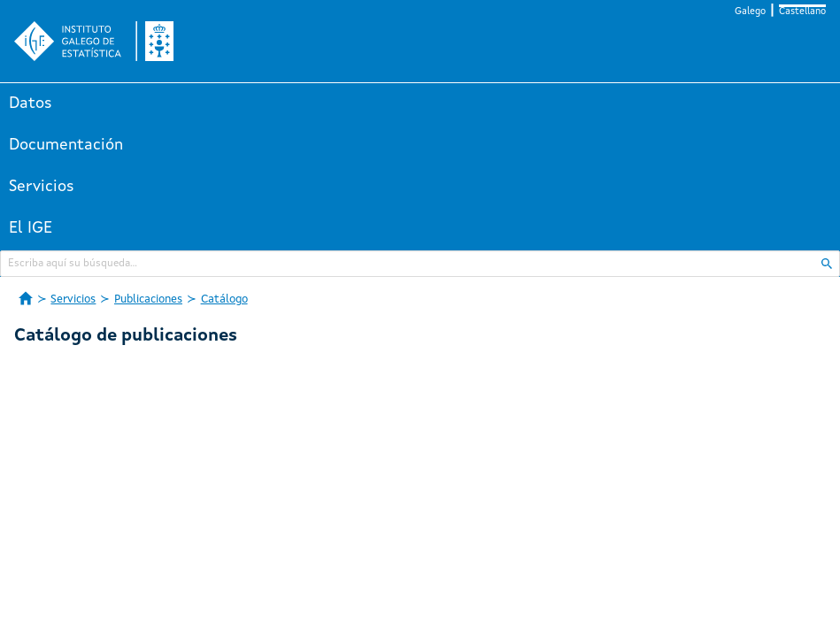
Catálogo (224, 299)
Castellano (802, 12)
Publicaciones (148, 299)
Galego (750, 12)
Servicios (42, 187)
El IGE (31, 228)
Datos (31, 104)
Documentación (66, 145)
